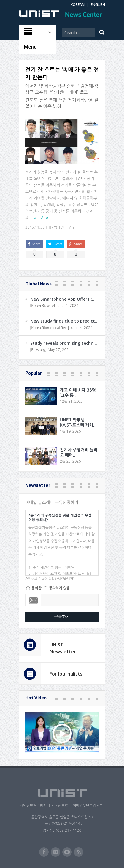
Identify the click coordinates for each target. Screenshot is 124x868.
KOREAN (78, 5)
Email (33, 600)
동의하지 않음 (59, 588)
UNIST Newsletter (63, 648)
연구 (72, 227)
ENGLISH (98, 5)
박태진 (59, 227)
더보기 (39, 218)
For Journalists (66, 674)
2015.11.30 (35, 227)
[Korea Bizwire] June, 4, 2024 (54, 306)
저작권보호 (60, 806)
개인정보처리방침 (33, 806)
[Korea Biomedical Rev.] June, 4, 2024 (61, 328)
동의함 (36, 588)
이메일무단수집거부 (88, 806)
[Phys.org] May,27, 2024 (50, 350)
